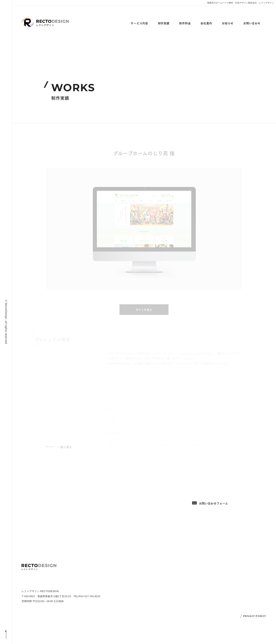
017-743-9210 (213, 472)
